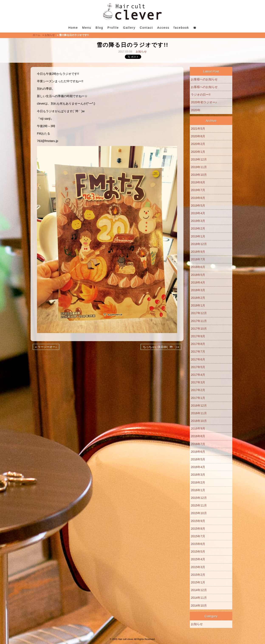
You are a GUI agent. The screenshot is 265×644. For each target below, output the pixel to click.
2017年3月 (198, 382)
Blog (99, 28)
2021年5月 (198, 129)
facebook (181, 28)
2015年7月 (198, 536)
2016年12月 (199, 406)
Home (73, 28)
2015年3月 (198, 567)
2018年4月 (198, 282)
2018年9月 (198, 252)
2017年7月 (198, 352)
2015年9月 (198, 521)
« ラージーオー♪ (46, 347)
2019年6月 (198, 198)
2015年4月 (198, 559)
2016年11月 (199, 413)
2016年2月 (198, 482)
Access (163, 28)
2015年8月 (198, 529)
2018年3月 (198, 290)
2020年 (196, 110)
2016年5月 (198, 459)
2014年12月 (199, 590)
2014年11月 (199, 598)
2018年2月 (198, 298)
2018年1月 (198, 305)
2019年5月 (198, 206)
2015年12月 (199, 498)
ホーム (37, 35)
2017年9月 (198, 336)
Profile (113, 28)
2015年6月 (198, 544)
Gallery (129, 28)
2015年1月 (198, 582)
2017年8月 (198, 344)
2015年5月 (198, 552)
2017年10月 (199, 329)
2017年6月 (198, 359)
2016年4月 (198, 467)
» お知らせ (49, 35)
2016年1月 (198, 490)
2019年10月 (199, 175)
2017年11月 (199, 321)
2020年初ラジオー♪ (204, 102)
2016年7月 (198, 444)
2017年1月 (198, 398)
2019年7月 (198, 190)
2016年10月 (199, 421)
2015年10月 (199, 513)
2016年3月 (198, 475)
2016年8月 (198, 436)
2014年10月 (199, 606)
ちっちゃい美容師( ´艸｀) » (161, 347)
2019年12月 (199, 159)
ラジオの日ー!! (201, 95)
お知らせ (141, 52)
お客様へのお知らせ (204, 79)
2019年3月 (198, 221)
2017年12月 (199, 313)
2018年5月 (198, 275)
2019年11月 (199, 167)
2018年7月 (198, 259)
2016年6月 (198, 452)
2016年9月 (198, 428)
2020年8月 (198, 136)
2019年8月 (198, 182)
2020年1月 (198, 152)
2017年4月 (198, 375)
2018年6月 (198, 267)
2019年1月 (198, 236)
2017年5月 (198, 367)
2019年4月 (198, 213)
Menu (87, 28)
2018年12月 (199, 244)
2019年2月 (198, 228)
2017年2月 (198, 390)
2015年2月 (198, 575)
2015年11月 (199, 505)
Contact (146, 28)
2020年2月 (198, 144)
